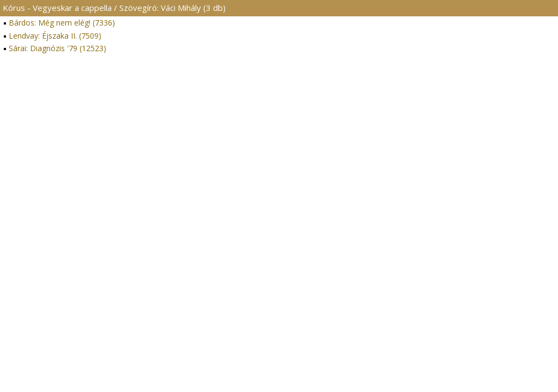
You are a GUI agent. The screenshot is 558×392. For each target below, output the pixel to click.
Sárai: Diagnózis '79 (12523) (57, 48)
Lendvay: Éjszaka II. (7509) (55, 36)
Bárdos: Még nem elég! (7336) (62, 23)
